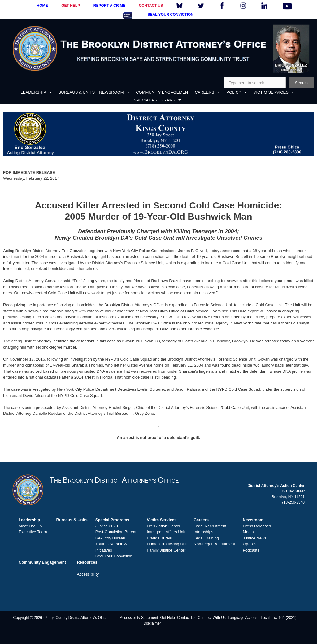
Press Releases (257, 526)
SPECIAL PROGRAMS (154, 100)
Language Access (243, 618)
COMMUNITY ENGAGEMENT (163, 92)
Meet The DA (30, 526)
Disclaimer (152, 623)
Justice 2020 (107, 526)
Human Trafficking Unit (167, 544)
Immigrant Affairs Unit (166, 532)
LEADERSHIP (33, 92)
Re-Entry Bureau (110, 538)
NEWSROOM (111, 92)
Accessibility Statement (139, 618)
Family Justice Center (166, 550)
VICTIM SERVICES (271, 92)
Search (301, 83)
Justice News (255, 538)
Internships (204, 532)
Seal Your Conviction (114, 556)
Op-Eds (250, 544)
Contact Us (186, 618)
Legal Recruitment (210, 526)
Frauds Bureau (160, 538)
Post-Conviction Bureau (117, 532)
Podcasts (251, 550)
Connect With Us (212, 618)
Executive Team (33, 532)
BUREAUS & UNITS (76, 92)
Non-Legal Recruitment (215, 544)
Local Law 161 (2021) (278, 618)
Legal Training (206, 538)
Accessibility (88, 574)
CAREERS (204, 92)
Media (248, 532)
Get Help (167, 618)
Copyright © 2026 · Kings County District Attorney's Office (60, 618)
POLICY (234, 92)
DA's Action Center (164, 526)
